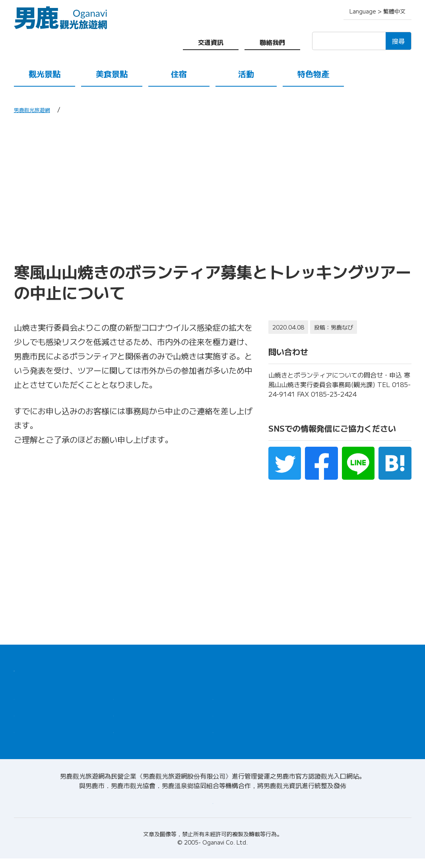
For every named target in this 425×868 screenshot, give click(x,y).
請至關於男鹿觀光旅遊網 (213, 810)
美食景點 (112, 74)
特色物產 (313, 74)
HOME (25, 668)
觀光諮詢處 (231, 699)
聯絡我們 (272, 42)
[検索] (349, 41)
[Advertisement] (213, 188)
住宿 (179, 74)
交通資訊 (211, 42)
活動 (246, 74)
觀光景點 (45, 74)
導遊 (220, 718)
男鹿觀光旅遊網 (36, 109)
